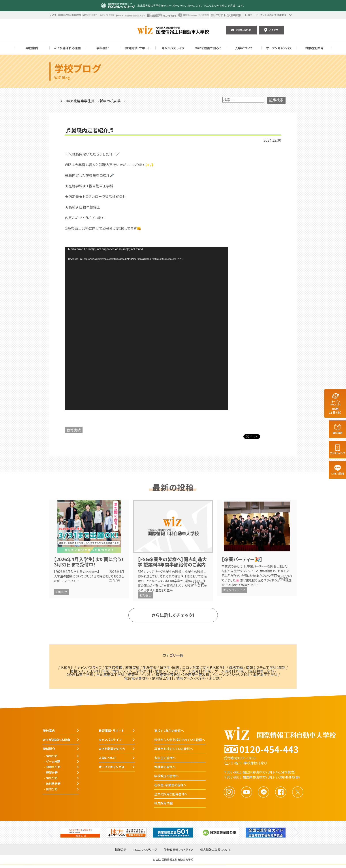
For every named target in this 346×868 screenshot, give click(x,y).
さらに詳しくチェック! (173, 615)
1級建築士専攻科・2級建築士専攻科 (182, 674)
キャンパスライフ (234, 590)
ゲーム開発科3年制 (229, 671)
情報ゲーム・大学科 (191, 678)
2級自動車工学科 (80, 674)
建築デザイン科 (139, 674)
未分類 (214, 678)
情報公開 (121, 850)
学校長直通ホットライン (179, 850)
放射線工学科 (163, 678)
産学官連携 (113, 667)
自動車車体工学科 (110, 674)
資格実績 (236, 667)
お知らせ (61, 592)
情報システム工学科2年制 (132, 671)
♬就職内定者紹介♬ (90, 130)
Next (296, 833)
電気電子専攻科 (137, 678)
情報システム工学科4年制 (266, 667)
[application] (147, 329)
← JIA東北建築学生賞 (78, 101)
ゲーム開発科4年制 (197, 671)
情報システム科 (167, 671)
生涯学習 (150, 667)
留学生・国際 (169, 667)
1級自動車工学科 (261, 671)
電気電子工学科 (265, 674)
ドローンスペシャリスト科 (231, 674)
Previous (50, 833)
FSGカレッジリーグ (145, 850)
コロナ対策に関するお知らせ (204, 667)
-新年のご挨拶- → (112, 101)
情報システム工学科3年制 (90, 671)
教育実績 (74, 430)
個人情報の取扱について (216, 850)
